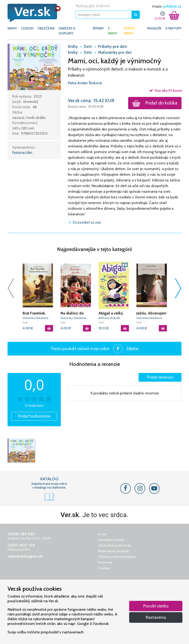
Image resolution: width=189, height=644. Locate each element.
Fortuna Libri (22, 153)
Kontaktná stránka (111, 540)
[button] (34, 67)
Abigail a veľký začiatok (111, 313)
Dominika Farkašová (35, 318)
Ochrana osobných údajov (117, 557)
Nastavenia (156, 617)
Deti (25, 322)
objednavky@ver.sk (25, 556)
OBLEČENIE (46, 28)
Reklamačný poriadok (113, 551)
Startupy (173, 28)
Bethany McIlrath (109, 318)
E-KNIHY (113, 31)
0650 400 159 (21, 545)
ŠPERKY (98, 28)
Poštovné (105, 562)
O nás (102, 534)
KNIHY (12, 28)
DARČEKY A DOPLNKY (67, 31)
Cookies (104, 568)
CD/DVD (27, 28)
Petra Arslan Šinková (85, 83)
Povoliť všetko (156, 606)
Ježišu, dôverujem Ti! (151, 313)
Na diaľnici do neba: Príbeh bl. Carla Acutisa (73, 313)
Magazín (154, 28)
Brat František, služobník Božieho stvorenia (38, 313)
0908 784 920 (21, 534)
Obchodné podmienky (115, 545)
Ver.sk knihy (129, 31)
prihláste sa (172, 6)
